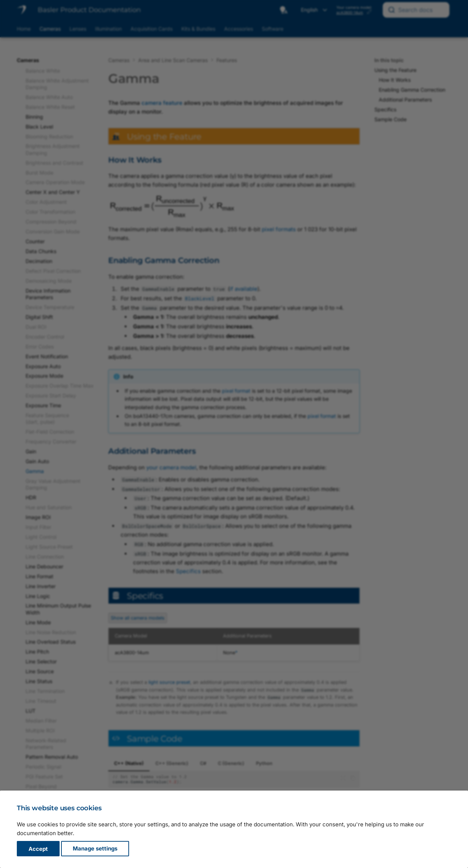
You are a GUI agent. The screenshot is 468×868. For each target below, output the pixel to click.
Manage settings (95, 849)
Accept (38, 849)
